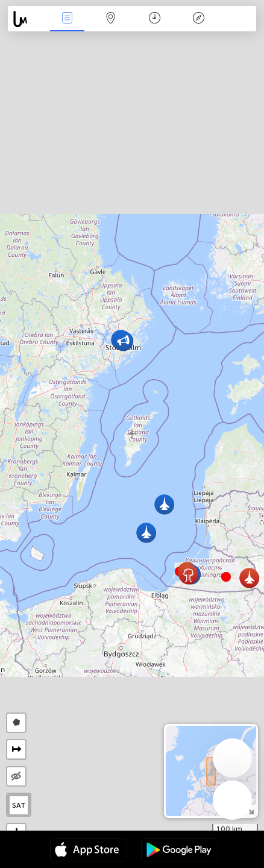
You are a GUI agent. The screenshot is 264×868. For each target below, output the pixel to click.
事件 (67, 19)
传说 (198, 19)
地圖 (111, 19)
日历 (155, 19)
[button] (226, 577)
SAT (19, 805)
